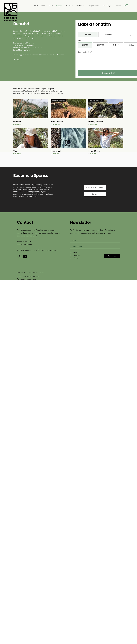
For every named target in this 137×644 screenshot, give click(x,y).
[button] (126, 5)
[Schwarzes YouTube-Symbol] (25, 257)
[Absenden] (112, 256)
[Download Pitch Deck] (95, 188)
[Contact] (95, 194)
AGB (42, 272)
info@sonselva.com (24, 244)
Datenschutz (33, 272)
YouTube (29, 196)
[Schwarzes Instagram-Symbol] (19, 257)
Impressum (21, 272)
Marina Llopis (31, 279)
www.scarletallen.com (31, 276)
